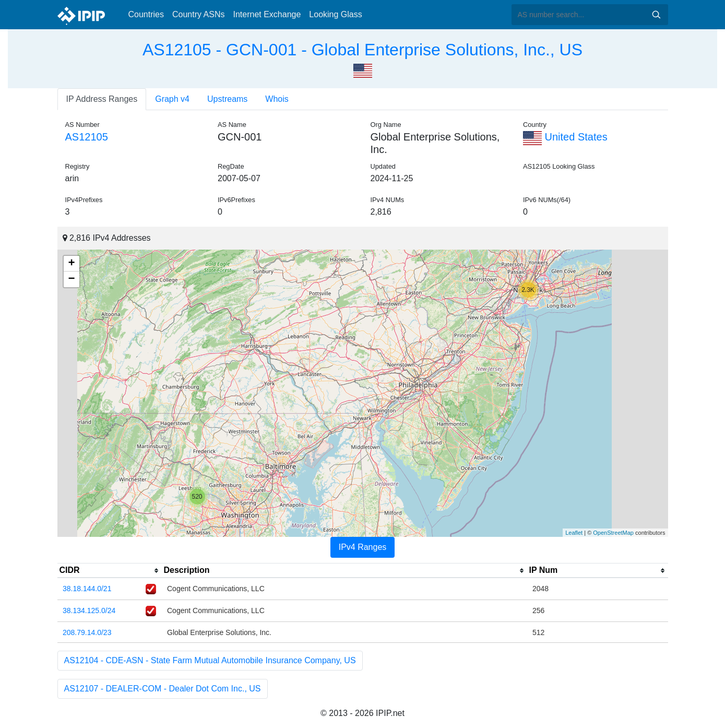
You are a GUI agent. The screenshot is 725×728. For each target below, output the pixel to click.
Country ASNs (198, 14)
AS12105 (87, 137)
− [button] (71, 279)
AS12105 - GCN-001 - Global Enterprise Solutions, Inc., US (362, 50)
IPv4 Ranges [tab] (363, 547)
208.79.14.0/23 (87, 632)
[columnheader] (110, 571)
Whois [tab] (277, 99)
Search (656, 15)
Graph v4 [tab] (172, 99)
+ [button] (71, 264)
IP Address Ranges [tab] (102, 99)
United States (565, 137)
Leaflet (574, 533)
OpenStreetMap (613, 533)
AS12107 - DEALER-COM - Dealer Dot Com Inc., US (163, 689)
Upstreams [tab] (227, 99)
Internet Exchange (267, 14)
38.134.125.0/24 (89, 610)
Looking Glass (335, 14)
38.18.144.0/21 (87, 589)
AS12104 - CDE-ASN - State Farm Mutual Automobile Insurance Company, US (210, 660)
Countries (146, 14)
